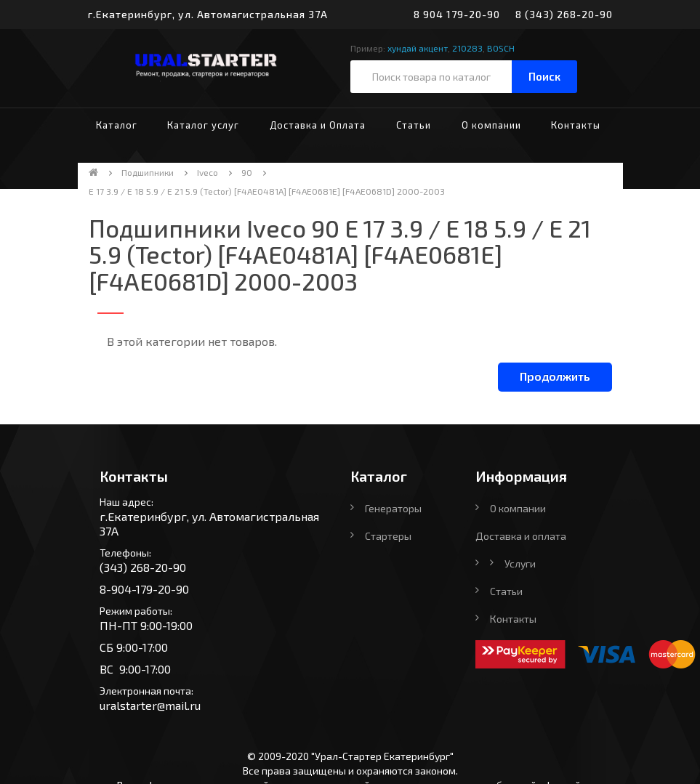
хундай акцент (418, 48)
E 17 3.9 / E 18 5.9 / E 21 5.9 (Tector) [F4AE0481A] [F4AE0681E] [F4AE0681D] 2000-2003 (267, 191)
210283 (467, 48)
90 (247, 172)
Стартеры (388, 536)
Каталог (117, 125)
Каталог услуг (203, 125)
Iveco (208, 172)
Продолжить (555, 376)
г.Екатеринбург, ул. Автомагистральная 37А (208, 14)
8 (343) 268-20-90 (564, 14)
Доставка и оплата (521, 536)
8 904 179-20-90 (457, 14)
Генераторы (393, 508)
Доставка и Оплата (318, 125)
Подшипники (148, 172)
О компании (491, 125)
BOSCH (501, 48)
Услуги (520, 563)
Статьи (414, 125)
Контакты (576, 125)
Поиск (544, 76)
